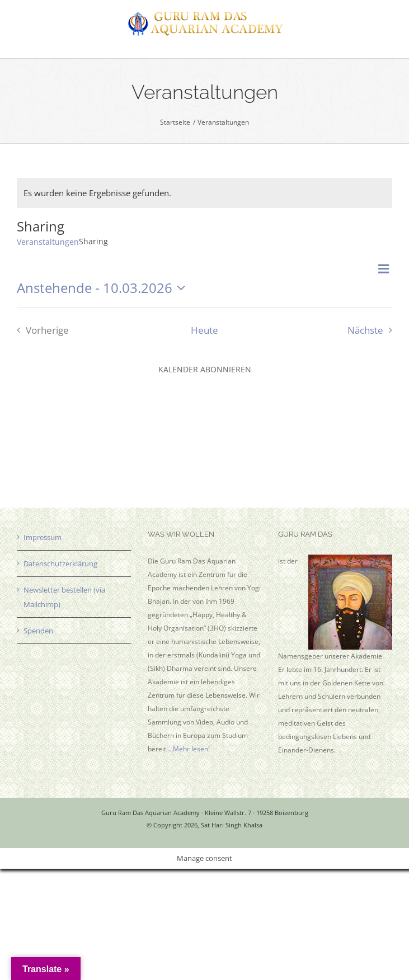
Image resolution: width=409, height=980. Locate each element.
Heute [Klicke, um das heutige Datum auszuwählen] (204, 330)
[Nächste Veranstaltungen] (373, 330)
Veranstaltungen (48, 242)
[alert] (204, 193)
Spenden (38, 631)
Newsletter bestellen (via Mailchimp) (64, 597)
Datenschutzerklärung (60, 564)
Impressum (43, 537)
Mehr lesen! (191, 749)
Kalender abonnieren (205, 369)
